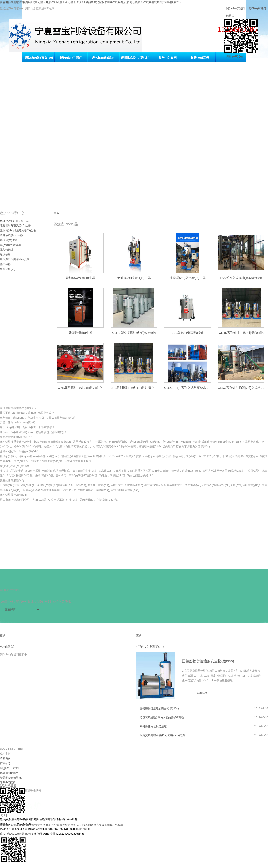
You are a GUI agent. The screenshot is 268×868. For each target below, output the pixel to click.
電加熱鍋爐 (7, 250)
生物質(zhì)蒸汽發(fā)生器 (188, 278)
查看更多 (5, 758)
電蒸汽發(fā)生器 (81, 333)
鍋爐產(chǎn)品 (9, 773)
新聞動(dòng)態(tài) (135, 57)
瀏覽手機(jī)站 (234, 56)
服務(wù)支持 (200, 57)
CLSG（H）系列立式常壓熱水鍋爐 (188, 388)
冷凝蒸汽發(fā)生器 (11, 235)
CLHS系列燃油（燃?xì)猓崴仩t (241, 333)
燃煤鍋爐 (5, 255)
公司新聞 (7, 647)
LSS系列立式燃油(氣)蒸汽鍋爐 (241, 278)
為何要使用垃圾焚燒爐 (153, 726)
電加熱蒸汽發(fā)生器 (81, 278)
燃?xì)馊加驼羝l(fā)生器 (14, 221)
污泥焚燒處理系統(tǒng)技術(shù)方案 (162, 735)
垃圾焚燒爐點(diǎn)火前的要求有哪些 (162, 717)
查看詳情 (10, 610)
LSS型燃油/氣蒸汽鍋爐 (188, 333)
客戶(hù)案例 (167, 57)
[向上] (3, 815)
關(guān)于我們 (236, 8)
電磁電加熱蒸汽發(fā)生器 (15, 226)
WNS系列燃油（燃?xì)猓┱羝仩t (80, 388)
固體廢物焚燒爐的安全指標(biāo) (208, 661)
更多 (56, 213)
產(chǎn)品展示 (103, 57)
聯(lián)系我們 (257, 8)
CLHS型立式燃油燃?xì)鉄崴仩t (134, 333)
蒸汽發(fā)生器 (9, 240)
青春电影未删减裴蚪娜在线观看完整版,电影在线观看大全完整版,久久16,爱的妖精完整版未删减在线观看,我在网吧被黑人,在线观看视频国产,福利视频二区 (91, 2)
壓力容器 (5, 264)
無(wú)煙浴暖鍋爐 (11, 245)
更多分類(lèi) (8, 269)
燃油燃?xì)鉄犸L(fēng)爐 (15, 259)
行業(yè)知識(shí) (150, 647)
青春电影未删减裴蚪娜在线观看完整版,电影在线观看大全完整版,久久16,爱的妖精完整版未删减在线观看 (62, 825)
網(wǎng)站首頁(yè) (39, 57)
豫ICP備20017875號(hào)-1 (17, 834)
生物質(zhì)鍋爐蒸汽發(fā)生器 (18, 231)
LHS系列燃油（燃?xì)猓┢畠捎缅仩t (136, 388)
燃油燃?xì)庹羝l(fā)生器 (134, 278)
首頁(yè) (5, 763)
